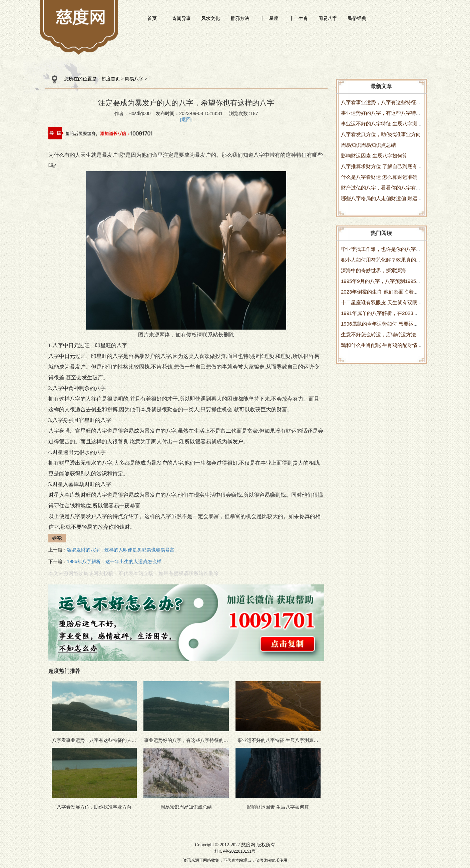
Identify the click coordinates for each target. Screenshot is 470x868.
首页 (152, 18)
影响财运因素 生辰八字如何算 (374, 156)
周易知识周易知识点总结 (368, 145)
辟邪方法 (240, 18)
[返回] (186, 120)
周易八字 (328, 18)
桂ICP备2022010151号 (235, 851)
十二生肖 (299, 18)
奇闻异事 (181, 18)
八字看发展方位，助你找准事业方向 (381, 134)
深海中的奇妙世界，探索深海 (373, 270)
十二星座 (269, 18)
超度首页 (111, 79)
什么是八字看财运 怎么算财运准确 (379, 177)
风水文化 (210, 18)
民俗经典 (357, 18)
